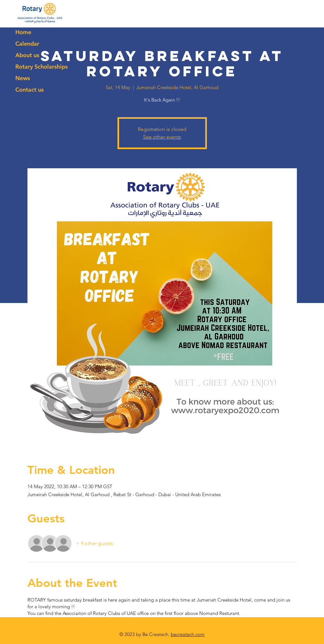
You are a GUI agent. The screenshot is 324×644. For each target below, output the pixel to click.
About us (27, 55)
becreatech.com (188, 634)
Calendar (27, 44)
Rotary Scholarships (41, 67)
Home (23, 32)
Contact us (30, 90)
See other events (162, 137)
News (23, 78)
